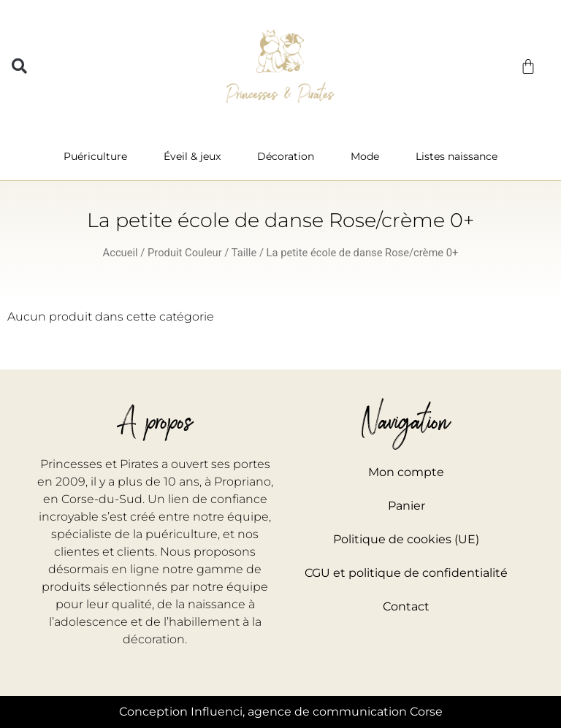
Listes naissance (457, 156)
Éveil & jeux (196, 156)
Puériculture (99, 156)
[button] (19, 66)
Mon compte (406, 472)
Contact (406, 606)
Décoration (289, 156)
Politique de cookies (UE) (406, 539)
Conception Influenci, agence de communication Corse (281, 712)
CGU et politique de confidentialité (406, 573)
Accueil (121, 253)
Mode (369, 156)
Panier (407, 506)
